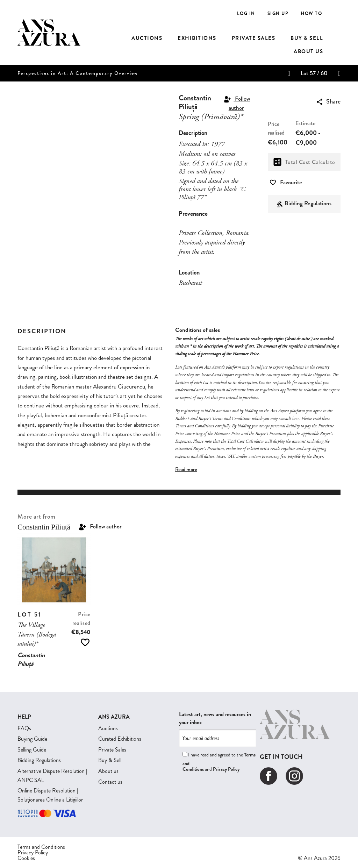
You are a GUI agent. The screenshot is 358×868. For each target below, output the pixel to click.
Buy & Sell (110, 760)
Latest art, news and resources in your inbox (215, 718)
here (296, 419)
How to (311, 13)
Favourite (286, 182)
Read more (186, 469)
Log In (246, 13)
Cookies (26, 858)
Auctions (108, 728)
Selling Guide (32, 750)
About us (108, 771)
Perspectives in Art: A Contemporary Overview (78, 73)
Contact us (110, 782)
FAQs (24, 728)
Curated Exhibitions (120, 739)
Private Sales (112, 750)
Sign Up (278, 13)
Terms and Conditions (41, 847)
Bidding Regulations (308, 203)
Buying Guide (32, 739)
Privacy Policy (226, 769)
